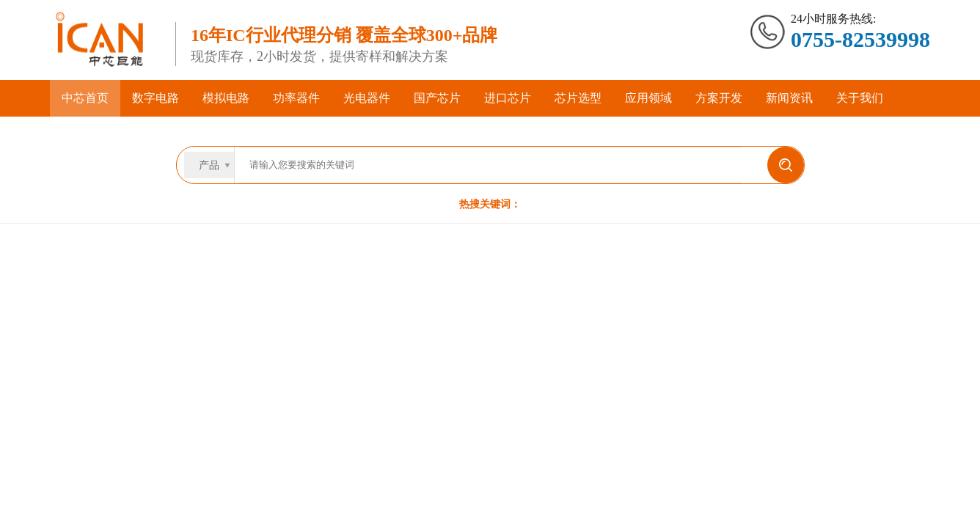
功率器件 (296, 98)
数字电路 (156, 98)
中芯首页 (85, 98)
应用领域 (648, 98)
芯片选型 (578, 98)
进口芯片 (508, 98)
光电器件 (367, 98)
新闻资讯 (789, 98)
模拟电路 (226, 98)
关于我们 (860, 98)
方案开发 (719, 98)
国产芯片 (437, 98)
